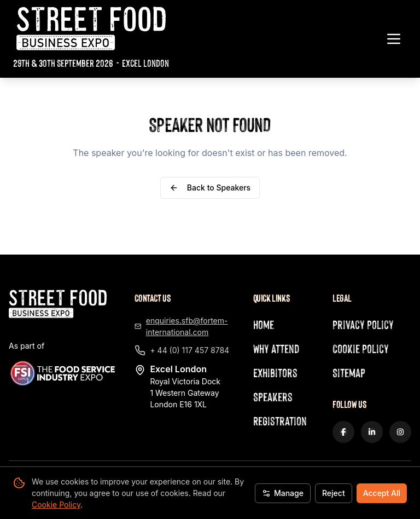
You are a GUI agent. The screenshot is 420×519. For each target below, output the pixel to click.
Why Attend (276, 348)
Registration (280, 421)
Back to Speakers (210, 188)
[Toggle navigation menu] (394, 39)
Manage (283, 493)
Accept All (382, 493)
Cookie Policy (56, 504)
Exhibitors (275, 373)
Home (264, 324)
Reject (334, 493)
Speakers (273, 397)
